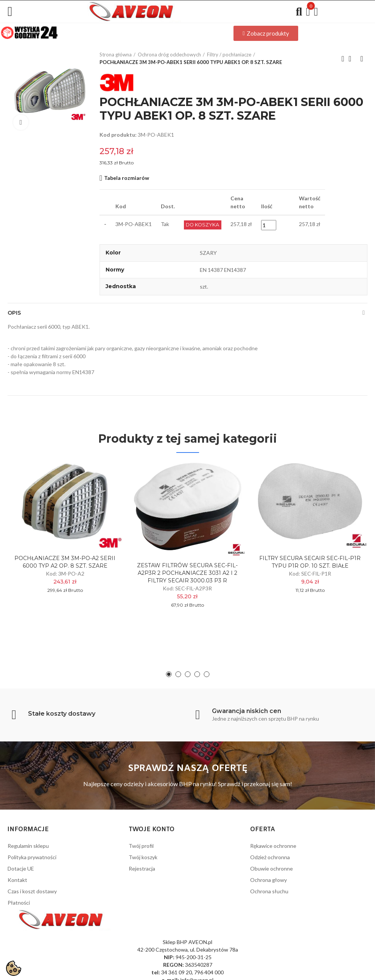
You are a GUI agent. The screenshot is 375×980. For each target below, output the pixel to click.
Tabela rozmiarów (127, 178)
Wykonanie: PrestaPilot (339, 970)
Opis (14, 313)
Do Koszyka (203, 225)
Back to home (352, 59)
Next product (362, 59)
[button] (266, 33)
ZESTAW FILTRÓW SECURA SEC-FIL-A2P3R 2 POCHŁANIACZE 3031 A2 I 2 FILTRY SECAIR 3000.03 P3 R (187, 573)
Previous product (343, 59)
